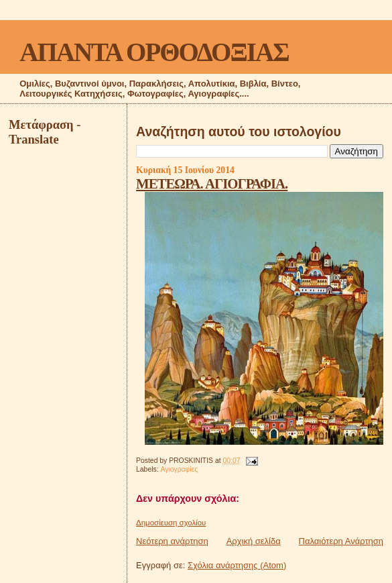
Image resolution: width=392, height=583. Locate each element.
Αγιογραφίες (179, 469)
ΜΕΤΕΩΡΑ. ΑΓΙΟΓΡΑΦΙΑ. (212, 183)
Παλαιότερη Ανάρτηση (341, 541)
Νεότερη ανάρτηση (172, 541)
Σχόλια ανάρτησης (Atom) (237, 565)
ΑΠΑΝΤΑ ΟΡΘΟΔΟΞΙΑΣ (154, 52)
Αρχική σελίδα (254, 541)
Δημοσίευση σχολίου (171, 523)
